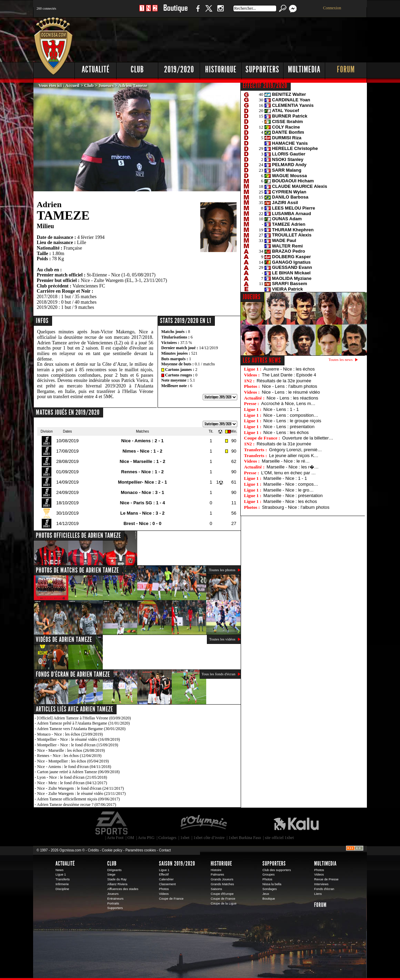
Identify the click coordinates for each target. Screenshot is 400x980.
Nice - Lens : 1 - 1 (281, 409)
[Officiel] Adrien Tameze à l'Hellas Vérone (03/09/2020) (84, 718)
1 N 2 (148, 12)
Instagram (220, 12)
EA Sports (112, 823)
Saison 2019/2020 (177, 863)
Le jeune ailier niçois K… (294, 456)
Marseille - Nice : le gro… (289, 490)
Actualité (96, 69)
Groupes (268, 875)
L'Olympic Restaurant (203, 823)
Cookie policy (112, 850)
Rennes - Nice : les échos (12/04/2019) (69, 756)
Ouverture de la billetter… (308, 438)
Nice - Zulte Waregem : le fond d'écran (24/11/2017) (81, 788)
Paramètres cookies (141, 850)
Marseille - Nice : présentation (293, 496)
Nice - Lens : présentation (289, 427)
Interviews (321, 884)
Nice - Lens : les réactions (292, 398)
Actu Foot (115, 838)
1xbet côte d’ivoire (209, 838)
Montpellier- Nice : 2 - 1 (142, 482)
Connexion (332, 8)
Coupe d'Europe (222, 894)
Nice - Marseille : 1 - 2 (142, 461)
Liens (318, 894)
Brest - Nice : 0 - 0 (142, 523)
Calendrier (166, 879)
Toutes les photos (222, 570)
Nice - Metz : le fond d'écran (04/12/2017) (72, 783)
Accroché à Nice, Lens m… (288, 403)
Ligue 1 (61, 875)
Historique (221, 69)
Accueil (72, 85)
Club (137, 69)
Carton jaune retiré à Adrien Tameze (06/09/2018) (79, 772)
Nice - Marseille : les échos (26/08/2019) (71, 750)
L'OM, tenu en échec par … (288, 473)
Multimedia (304, 69)
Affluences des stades (123, 889)
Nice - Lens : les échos (286, 432)
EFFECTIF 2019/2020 (265, 85)
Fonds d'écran (324, 889)
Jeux (266, 894)
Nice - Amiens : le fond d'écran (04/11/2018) (74, 767)
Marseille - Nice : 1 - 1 (285, 478)
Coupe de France (171, 899)
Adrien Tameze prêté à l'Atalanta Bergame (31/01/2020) (83, 723)
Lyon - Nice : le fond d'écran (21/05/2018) (72, 777)
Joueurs (106, 85)
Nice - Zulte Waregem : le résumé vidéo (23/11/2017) (82, 794)
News (59, 870)
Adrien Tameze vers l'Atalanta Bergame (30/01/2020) (81, 729)
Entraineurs (115, 899)
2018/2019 (47, 302)
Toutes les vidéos (222, 639)
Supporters (262, 69)
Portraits (113, 903)
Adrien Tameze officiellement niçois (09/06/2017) (78, 799)
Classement (167, 884)
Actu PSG (146, 838)
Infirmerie (62, 884)
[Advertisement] (242, 38)
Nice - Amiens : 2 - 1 (143, 441)
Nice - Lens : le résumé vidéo (291, 392)
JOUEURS (252, 297)
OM (131, 838)
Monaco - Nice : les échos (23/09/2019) (70, 734)
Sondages (270, 889)
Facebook (197, 12)
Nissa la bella (272, 884)
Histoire (216, 870)
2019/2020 (179, 69)
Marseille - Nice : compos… (291, 484)
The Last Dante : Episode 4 (289, 375)
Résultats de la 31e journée (284, 444)
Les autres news (262, 360)
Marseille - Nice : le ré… (286, 461)
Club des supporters (277, 870)
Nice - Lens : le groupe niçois (292, 421)
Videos (164, 894)
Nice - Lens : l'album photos (290, 386)
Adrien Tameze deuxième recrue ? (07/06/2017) (77, 805)
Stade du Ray (117, 879)
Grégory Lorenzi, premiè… (295, 450)
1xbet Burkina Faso (245, 838)
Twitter (209, 12)
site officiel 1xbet (279, 838)
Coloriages (167, 838)
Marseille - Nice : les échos (290, 501)
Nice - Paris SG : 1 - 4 (143, 503)
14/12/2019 (208, 348)
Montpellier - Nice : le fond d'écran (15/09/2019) (78, 745)
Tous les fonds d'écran (219, 674)
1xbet (185, 838)
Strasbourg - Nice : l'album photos (296, 507)
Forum (346, 69)
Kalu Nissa (296, 823)
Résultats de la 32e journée (284, 381)
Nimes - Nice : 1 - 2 (142, 451)
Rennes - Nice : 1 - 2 (142, 472)
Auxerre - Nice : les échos (289, 369)
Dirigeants (114, 870)
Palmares (217, 875)
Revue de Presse (326, 879)
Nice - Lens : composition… (291, 415)
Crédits (93, 850)
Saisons (216, 889)
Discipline (62, 889)
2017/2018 (47, 297)
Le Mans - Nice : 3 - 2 (143, 513)
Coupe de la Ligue (224, 903)
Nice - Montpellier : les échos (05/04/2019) (73, 761)
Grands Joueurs (222, 879)
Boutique (175, 12)
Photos (164, 889)
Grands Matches (222, 884)
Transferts (63, 879)
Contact (165, 850)
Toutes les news (341, 360)
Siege (111, 875)
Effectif (164, 875)
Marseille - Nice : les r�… (293, 467)
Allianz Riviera (117, 884)
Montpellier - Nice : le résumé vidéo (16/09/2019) (79, 739)
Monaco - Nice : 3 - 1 (142, 492)
